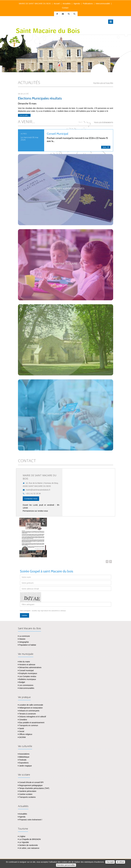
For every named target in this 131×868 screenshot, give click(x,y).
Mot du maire (24, 662)
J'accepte (110, 862)
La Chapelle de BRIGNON (29, 839)
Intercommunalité (103, 4)
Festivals (22, 760)
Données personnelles (66, 865)
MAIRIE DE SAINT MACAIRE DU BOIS (35, 3)
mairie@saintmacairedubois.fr (36, 490)
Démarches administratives (30, 667)
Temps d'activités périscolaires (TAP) (34, 788)
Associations (24, 754)
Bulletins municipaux (27, 679)
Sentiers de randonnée (28, 845)
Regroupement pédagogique (30, 785)
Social (21, 731)
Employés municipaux (28, 673)
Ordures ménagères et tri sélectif (32, 717)
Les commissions (26, 685)
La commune (24, 636)
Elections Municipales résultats (40, 98)
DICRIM (22, 737)
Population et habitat (27, 645)
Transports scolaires (27, 797)
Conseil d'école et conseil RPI (31, 782)
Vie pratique (24, 697)
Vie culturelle (25, 746)
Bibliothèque (24, 757)
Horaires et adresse (27, 665)
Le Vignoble (23, 842)
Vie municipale (26, 654)
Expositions (23, 763)
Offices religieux (25, 734)
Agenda (77, 4)
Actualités (67, 4)
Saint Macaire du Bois (29, 628)
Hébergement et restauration (30, 708)
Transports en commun (28, 725)
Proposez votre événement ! (30, 820)
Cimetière (23, 720)
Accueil (57, 4)
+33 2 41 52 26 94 (32, 493)
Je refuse (120, 862)
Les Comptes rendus (27, 676)
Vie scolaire (24, 775)
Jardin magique (25, 766)
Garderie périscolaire (27, 791)
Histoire (22, 639)
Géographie (23, 642)
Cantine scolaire (25, 794)
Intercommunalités (26, 688)
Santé (21, 728)
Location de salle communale (31, 705)
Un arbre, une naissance (29, 848)
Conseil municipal (26, 670)
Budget (21, 682)
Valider (25, 615)
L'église (22, 836)
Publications (88, 4)
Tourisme (23, 829)
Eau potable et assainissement (31, 723)
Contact (65, 8)
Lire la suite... (24, 115)
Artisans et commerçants (29, 711)
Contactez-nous (31, 499)
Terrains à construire (27, 714)
